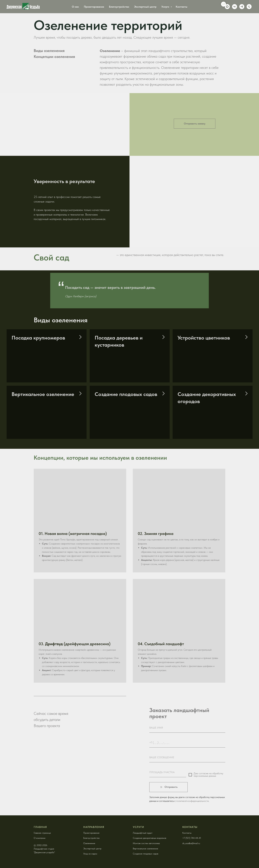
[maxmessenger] (227, 7)
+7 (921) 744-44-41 (192, 838)
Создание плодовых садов (126, 394)
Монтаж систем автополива (146, 843)
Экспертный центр (145, 7)
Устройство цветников (204, 338)
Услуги (166, 7)
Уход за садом (90, 854)
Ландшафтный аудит (143, 833)
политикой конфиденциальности (192, 801)
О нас (75, 7)
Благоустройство (119, 7)
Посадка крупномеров (38, 338)
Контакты (182, 7)
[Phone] (249, 7)
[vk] (235, 7)
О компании (40, 838)
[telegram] (242, 7)
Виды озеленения (49, 51)
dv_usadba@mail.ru (191, 843)
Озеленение (89, 843)
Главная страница (42, 833)
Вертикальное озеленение (43, 394)
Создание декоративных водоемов (149, 838)
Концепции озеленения (54, 57)
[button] (195, 124)
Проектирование (94, 7)
